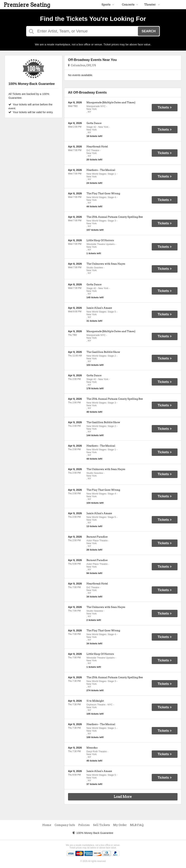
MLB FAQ (137, 825)
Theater (152, 5)
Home (47, 825)
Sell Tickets (101, 825)
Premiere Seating (27, 5)
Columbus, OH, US (82, 65)
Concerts (130, 5)
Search (149, 31)
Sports (108, 5)
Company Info (65, 825)
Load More (123, 797)
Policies (84, 825)
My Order (120, 825)
